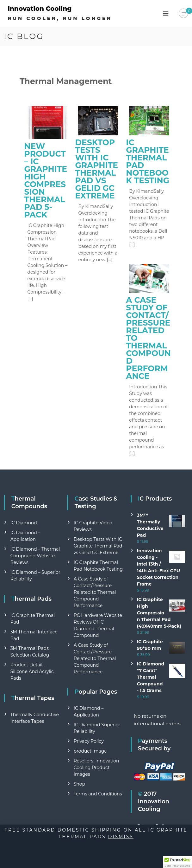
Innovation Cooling (40, 9)
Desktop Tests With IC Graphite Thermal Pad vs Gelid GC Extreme (96, 169)
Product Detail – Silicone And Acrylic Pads (32, 671)
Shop (79, 784)
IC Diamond (24, 523)
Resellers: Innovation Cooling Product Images (96, 768)
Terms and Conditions (98, 794)
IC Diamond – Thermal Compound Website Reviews (35, 556)
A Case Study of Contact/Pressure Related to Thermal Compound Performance (95, 592)
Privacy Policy (89, 741)
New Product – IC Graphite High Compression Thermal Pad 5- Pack (46, 180)
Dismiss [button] (121, 837)
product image (90, 751)
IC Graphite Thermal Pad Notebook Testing (148, 161)
